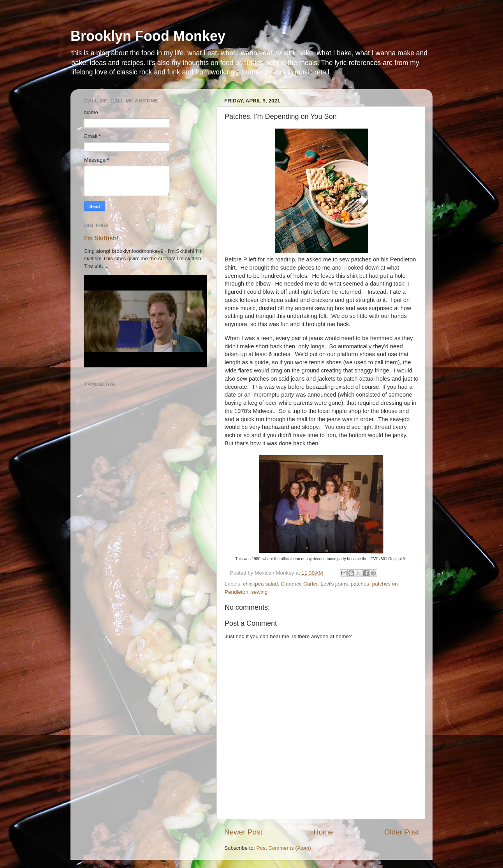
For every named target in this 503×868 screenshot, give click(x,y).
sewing (259, 592)
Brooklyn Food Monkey (148, 36)
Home (323, 832)
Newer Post (243, 832)
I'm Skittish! (101, 238)
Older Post (402, 832)
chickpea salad (260, 584)
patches (360, 584)
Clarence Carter (299, 584)
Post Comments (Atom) (284, 848)
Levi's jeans (334, 584)
